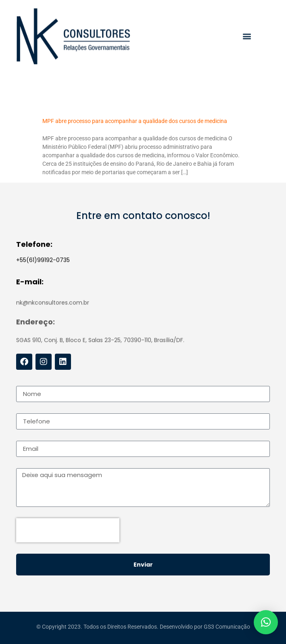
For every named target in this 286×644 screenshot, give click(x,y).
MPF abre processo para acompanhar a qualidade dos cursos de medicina (135, 121)
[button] (247, 38)
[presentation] (68, 530)
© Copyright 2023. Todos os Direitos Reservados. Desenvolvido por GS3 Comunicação (143, 628)
